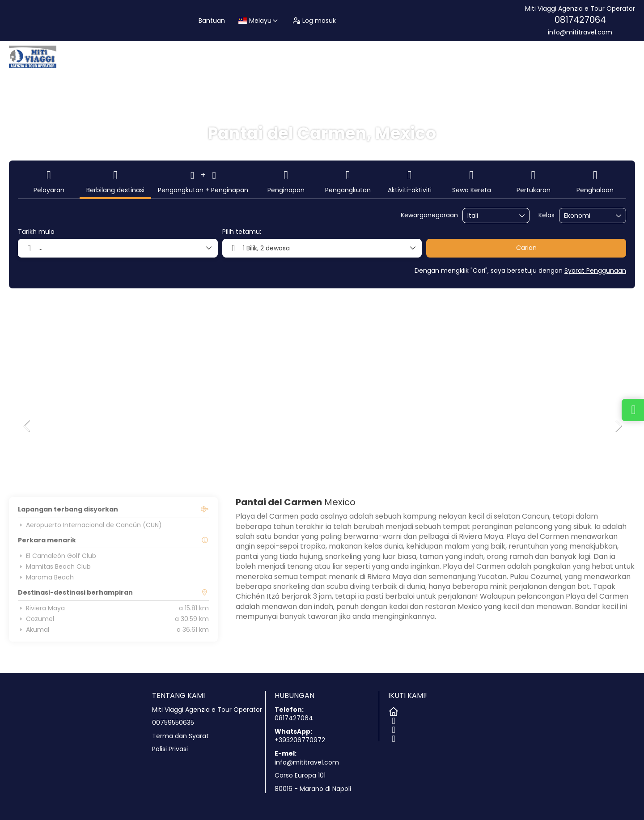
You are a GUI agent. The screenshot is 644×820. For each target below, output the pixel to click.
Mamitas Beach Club (54, 566)
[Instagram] (393, 728)
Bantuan (212, 21)
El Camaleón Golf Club (57, 556)
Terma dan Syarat (180, 736)
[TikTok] (393, 737)
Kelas (547, 215)
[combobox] (490, 216)
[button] (27, 426)
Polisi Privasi (170, 749)
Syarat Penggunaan (595, 271)
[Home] (393, 710)
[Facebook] (393, 719)
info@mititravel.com (580, 32)
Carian (526, 248)
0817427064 (580, 20)
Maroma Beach (46, 577)
